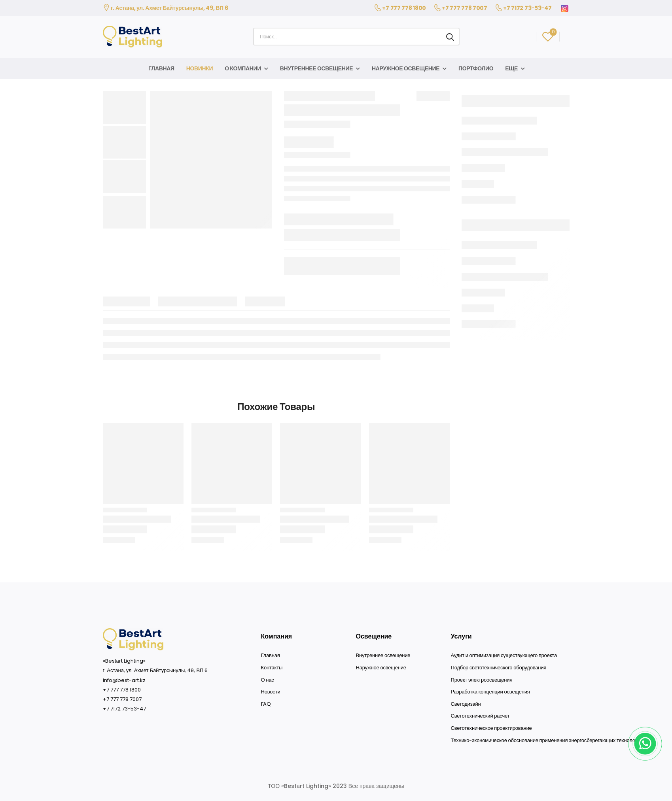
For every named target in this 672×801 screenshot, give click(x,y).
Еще (511, 68)
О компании (243, 68)
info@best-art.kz (124, 680)
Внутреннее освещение (317, 68)
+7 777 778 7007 (465, 8)
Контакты (272, 668)
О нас (268, 680)
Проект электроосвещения (482, 680)
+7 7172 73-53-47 (527, 8)
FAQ (266, 704)
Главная (161, 68)
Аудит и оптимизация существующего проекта (504, 656)
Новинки (200, 68)
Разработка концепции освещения (490, 692)
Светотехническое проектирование (491, 728)
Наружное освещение (406, 68)
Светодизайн (466, 704)
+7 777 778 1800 (404, 8)
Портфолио (476, 68)
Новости (271, 692)
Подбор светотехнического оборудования (499, 668)
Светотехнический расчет (480, 716)
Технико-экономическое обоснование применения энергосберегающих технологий (547, 741)
